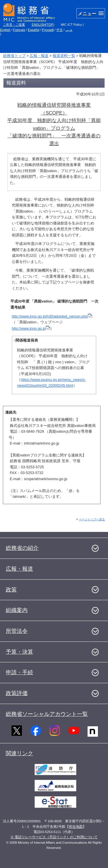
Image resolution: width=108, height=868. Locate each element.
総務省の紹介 (22, 548)
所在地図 (76, 827)
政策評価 (17, 693)
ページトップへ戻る (92, 519)
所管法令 (17, 631)
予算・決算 (19, 652)
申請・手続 (19, 672)
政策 (11, 590)
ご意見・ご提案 (14, 25)
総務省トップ (14, 56)
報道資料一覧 (64, 56)
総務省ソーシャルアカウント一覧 (47, 714)
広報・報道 (39, 56)
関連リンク (19, 753)
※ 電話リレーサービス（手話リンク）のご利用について (54, 837)
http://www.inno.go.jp (31, 328)
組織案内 (17, 610)
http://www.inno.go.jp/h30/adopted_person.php (52, 316)
